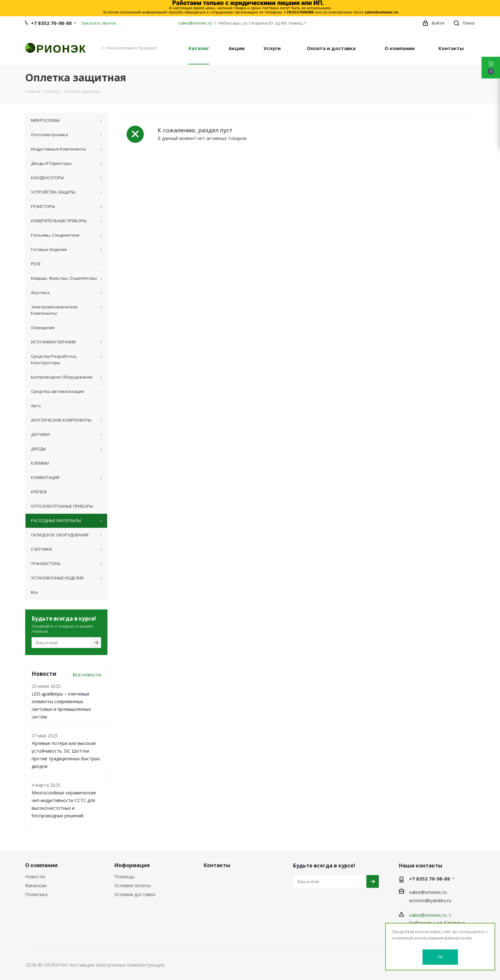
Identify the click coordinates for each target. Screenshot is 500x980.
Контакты (217, 865)
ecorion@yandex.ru (430, 900)
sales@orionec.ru (195, 23)
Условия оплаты (133, 885)
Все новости (87, 674)
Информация (132, 865)
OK (440, 957)
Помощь (125, 876)
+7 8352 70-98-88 (51, 23)
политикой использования (418, 938)
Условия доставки (135, 894)
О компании (41, 865)
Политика (36, 894)
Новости (35, 876)
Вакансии (36, 885)
